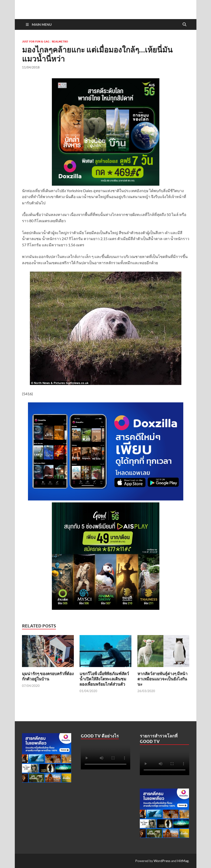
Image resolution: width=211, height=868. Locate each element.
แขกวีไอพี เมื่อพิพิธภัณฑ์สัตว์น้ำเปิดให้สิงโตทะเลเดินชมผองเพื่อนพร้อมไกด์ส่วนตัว (104, 679)
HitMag (183, 861)
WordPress (162, 861)
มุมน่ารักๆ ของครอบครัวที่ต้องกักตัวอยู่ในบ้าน (48, 676)
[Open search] (184, 25)
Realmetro (60, 42)
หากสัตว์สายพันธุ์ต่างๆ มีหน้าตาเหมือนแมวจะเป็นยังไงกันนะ (162, 679)
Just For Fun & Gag (36, 42)
